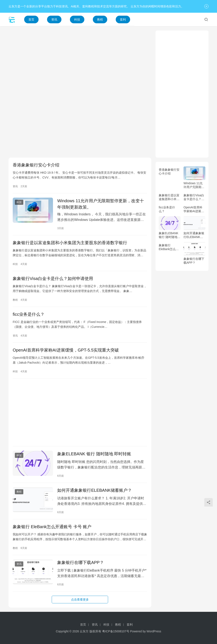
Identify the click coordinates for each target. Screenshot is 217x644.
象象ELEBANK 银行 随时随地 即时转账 (94, 454)
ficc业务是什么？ (29, 314)
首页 (31, 19)
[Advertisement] (80, 60)
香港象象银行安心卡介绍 (36, 165)
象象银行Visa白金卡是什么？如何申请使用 (53, 278)
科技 (77, 19)
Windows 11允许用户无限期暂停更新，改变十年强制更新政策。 (101, 204)
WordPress (154, 631)
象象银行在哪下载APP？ (81, 562)
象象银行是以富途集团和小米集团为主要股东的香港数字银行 (70, 243)
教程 (100, 19)
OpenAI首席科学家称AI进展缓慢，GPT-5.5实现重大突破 (66, 350)
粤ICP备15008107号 (116, 631)
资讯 (54, 19)
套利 (123, 19)
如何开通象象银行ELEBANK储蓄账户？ (95, 490)
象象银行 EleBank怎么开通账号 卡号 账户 (52, 527)
